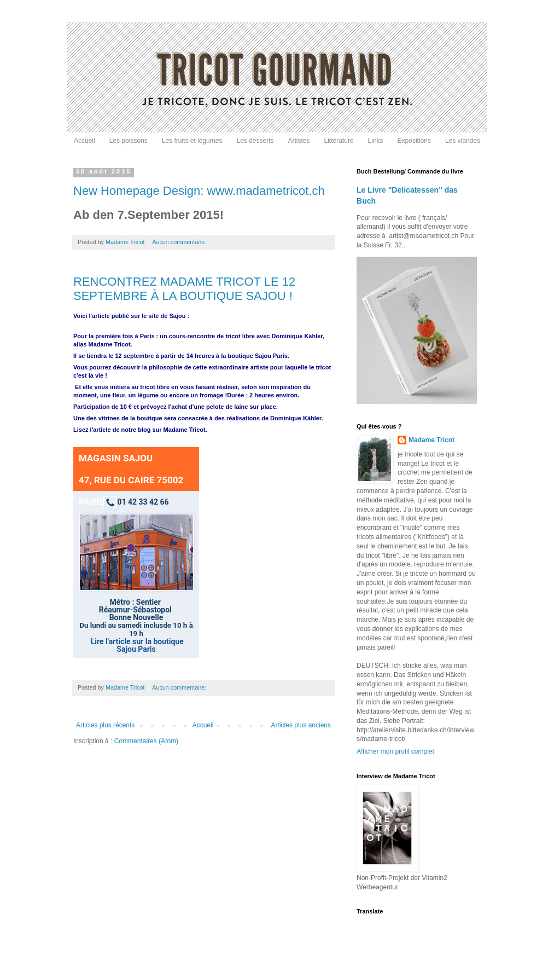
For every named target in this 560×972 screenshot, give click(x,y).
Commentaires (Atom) (146, 741)
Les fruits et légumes (192, 141)
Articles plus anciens (301, 725)
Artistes (299, 141)
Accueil (84, 141)
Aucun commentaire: (180, 242)
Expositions (414, 141)
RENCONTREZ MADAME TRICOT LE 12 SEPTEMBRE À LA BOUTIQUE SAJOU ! (184, 289)
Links (376, 141)
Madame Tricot (431, 440)
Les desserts (255, 141)
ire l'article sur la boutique (139, 641)
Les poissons (129, 141)
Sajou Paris (136, 649)
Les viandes (463, 141)
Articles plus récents (105, 725)
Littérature (339, 141)
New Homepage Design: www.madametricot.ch (199, 191)
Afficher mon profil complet (395, 751)
